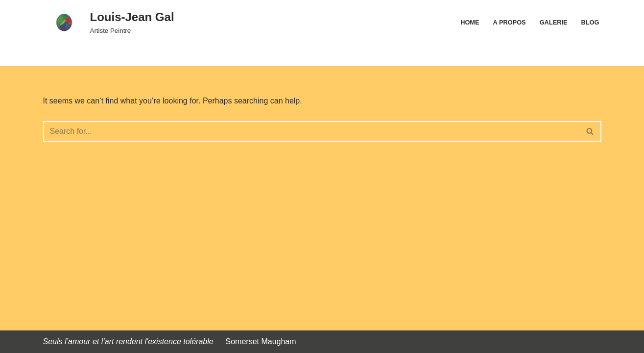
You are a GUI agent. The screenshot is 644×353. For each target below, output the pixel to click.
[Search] (311, 131)
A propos (510, 22)
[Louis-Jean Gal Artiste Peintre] (109, 23)
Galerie (554, 22)
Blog (590, 22)
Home (470, 22)
